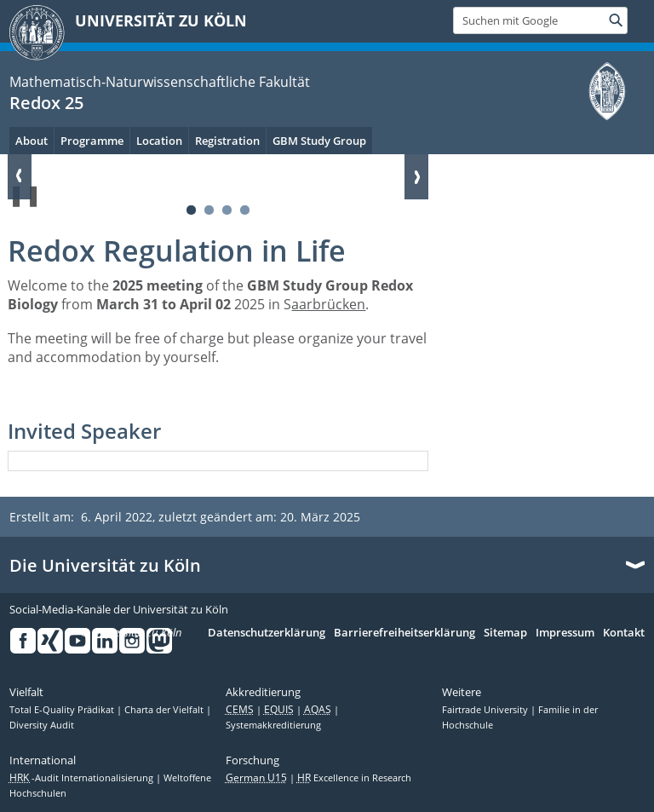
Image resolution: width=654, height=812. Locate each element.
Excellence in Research (354, 778)
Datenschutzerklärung (267, 633)
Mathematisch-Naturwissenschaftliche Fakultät (160, 82)
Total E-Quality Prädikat (63, 710)
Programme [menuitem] (92, 141)
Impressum (565, 633)
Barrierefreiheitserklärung (404, 633)
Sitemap (505, 633)
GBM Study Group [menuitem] (319, 141)
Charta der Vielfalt (165, 710)
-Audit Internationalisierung (83, 778)
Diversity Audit (42, 725)
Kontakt (624, 633)
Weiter (416, 176)
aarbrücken (328, 304)
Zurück (20, 176)
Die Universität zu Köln (105, 566)
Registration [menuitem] (227, 141)
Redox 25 (46, 103)
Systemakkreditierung (273, 725)
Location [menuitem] (159, 141)
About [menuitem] (32, 141)
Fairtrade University (486, 710)
